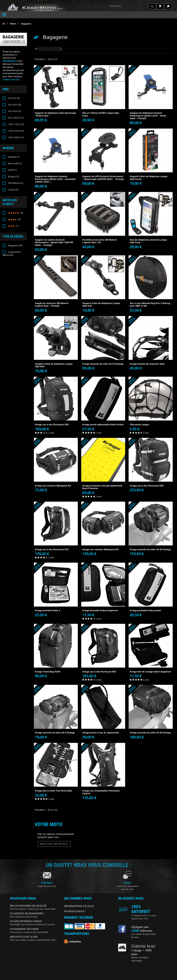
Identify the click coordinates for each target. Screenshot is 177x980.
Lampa (13, 190)
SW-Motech (15, 183)
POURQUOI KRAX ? (75, 911)
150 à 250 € (16, 131)
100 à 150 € (16, 124)
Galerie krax (143, 946)
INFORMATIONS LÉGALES (79, 906)
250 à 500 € (16, 137)
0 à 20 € (14, 98)
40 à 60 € (14, 111)
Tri (36, 49)
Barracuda (15, 163)
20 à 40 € (14, 105)
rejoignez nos (140, 927)
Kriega (13, 177)
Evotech (13, 157)
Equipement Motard (12, 254)
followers (142, 931)
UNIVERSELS (10, 61)
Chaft (12, 170)
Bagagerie (15, 245)
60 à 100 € (16, 118)
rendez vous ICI (11, 80)
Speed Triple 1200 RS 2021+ (54, 844)
